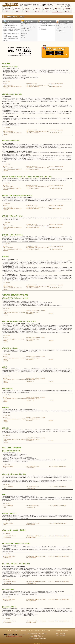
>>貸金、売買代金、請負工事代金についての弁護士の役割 (15, 312)
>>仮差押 (5, 314)
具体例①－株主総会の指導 (9, 27)
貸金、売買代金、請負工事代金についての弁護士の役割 (29, 28)
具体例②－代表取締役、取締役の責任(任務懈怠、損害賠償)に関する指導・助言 (12, 31)
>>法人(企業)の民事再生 (31, 537)
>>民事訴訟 (51, 314)
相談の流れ (44, 630)
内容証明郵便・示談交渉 (26, 30)
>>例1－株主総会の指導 (8, 85)
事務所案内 (23, 630)
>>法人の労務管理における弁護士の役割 (57, 466)
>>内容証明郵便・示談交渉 (34, 312)
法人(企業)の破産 (60, 30)
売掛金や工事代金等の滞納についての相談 (29, 25)
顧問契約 (5, 40)
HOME (10, 630)
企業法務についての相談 (9, 24)
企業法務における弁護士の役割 (10, 26)
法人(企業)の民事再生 (61, 32)
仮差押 (22, 32)
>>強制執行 (5, 315)
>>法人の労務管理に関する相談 (33, 466)
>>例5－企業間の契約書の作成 (55, 86)
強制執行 (23, 37)
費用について (51, 630)
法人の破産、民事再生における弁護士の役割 (64, 28)
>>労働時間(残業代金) (30, 468)
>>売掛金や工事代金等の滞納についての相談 (35, 311)
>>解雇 (5, 468)
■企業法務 (5, 84)
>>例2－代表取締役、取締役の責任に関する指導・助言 (38, 85)
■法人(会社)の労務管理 (8, 466)
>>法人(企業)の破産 (7, 537)
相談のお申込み (65, 630)
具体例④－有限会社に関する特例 (11, 37)
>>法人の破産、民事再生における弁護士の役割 (59, 536)
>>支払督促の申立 (30, 314)
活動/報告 (58, 630)
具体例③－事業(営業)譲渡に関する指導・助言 (11, 34)
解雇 (40, 27)
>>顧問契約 (5, 88)
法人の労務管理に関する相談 (45, 24)
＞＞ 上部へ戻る (6, 81)
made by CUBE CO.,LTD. (37, 643)
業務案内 (17, 630)
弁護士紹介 (37, 630)
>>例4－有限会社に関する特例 (32, 86)
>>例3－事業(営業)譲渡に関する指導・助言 (12, 86)
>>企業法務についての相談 (32, 84)
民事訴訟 (23, 35)
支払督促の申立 (24, 34)
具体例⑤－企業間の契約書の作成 (11, 39)
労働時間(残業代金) (43, 29)
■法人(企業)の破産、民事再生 (9, 536)
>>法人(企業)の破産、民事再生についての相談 (36, 536)
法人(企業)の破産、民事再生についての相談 (64, 25)
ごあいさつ (30, 630)
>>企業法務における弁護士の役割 (56, 84)
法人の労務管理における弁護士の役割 (47, 26)
